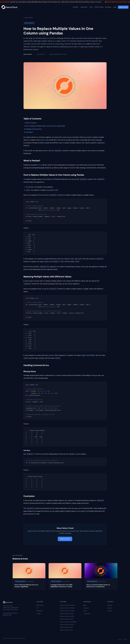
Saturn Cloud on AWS (67, 619)
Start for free (123, 7)
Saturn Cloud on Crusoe (67, 611)
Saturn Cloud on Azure (67, 625)
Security (110, 608)
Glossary (86, 608)
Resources (84, 7)
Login (115, 7)
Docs (91, 7)
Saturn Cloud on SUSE (67, 614)
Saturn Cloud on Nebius (67, 608)
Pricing (38, 614)
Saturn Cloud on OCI (66, 630)
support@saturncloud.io (10, 613)
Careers (110, 605)
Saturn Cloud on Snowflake (68, 622)
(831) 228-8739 (7, 615)
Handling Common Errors (34, 129)
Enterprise (108, 7)
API (37, 608)
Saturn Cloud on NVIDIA (67, 616)
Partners (75, 7)
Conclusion (29, 132)
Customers (87, 614)
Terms (120, 639)
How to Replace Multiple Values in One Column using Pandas (45, 126)
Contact (110, 611)
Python (40, 165)
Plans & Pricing (99, 7)
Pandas (46, 140)
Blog (85, 605)
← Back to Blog (28, 18)
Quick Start (40, 605)
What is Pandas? (31, 123)
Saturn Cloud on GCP (66, 627)
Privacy (125, 639)
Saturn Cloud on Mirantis (68, 605)
